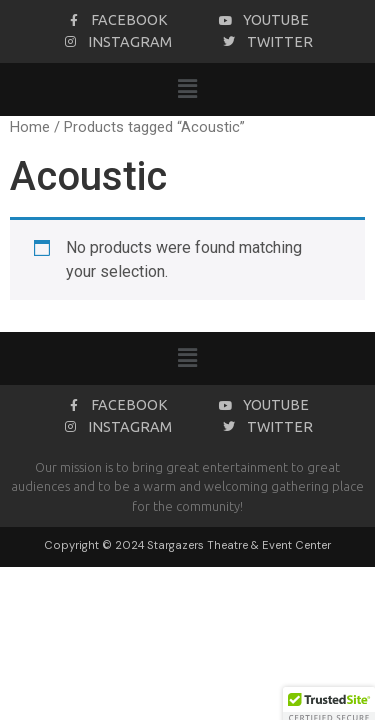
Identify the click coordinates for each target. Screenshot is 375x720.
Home (30, 127)
